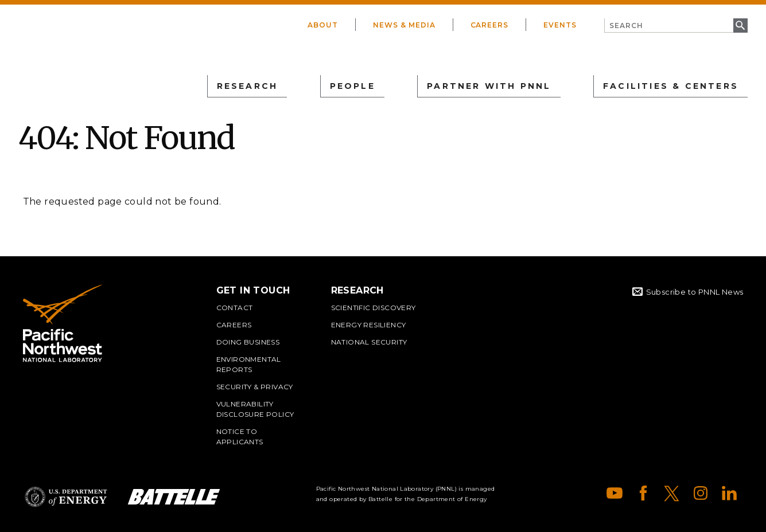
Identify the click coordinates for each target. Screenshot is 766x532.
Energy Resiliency (369, 325)
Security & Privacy (255, 387)
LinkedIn (729, 493)
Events (560, 25)
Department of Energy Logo (66, 497)
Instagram (701, 493)
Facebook (643, 493)
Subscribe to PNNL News (695, 292)
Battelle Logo (174, 497)
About (323, 25)
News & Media (404, 25)
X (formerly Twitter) (672, 493)
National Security (369, 342)
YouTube (615, 493)
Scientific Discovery (374, 308)
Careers (490, 25)
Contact (235, 308)
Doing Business (248, 342)
